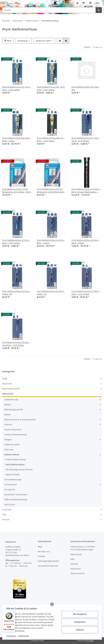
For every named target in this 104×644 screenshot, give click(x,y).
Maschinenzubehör (11, 389)
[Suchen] (99, 10)
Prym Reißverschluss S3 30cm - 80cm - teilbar (51, 242)
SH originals (10, 489)
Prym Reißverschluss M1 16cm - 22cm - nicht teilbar (17, 88)
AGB (72, 559)
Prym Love (9, 449)
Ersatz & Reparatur (13, 429)
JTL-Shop (90, 641)
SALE (4, 514)
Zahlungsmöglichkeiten (48, 561)
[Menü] (14, 613)
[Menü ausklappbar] (4, 2)
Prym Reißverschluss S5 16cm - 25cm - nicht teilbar (86, 293)
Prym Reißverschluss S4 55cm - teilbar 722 (51, 293)
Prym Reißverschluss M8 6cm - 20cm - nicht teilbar (51, 139)
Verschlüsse (10, 504)
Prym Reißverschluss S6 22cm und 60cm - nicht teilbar (16, 344)
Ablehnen (80, 630)
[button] (77, 3)
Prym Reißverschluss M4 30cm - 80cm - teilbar (17, 139)
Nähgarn (8, 439)
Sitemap (74, 564)
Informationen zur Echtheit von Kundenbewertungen (83, 548)
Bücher (8, 414)
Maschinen (7, 384)
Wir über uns (44, 552)
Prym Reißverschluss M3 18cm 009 (85, 88)
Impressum (11, 636)
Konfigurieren (80, 622)
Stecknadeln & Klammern (16, 494)
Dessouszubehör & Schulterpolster (20, 419)
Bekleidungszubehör (14, 409)
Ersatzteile (7, 509)
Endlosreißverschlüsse (16, 459)
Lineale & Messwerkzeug (16, 434)
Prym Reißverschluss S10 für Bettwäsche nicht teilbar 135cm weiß (16, 191)
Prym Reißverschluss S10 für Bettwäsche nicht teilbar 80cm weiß (51, 191)
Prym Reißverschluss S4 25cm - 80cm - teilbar (86, 242)
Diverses (8, 424)
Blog (40, 547)
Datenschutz (24, 636)
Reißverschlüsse (12, 454)
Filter (8, 41)
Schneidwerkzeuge (13, 479)
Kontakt (41, 556)
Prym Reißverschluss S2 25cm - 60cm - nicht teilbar (16, 242)
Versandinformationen (48, 566)
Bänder (8, 404)
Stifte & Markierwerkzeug (16, 499)
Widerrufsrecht (77, 573)
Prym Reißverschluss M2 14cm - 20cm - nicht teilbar (51, 88)
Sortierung (22, 41)
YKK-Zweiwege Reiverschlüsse (19, 469)
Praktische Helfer (12, 444)
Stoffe (5, 379)
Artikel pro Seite (43, 41)
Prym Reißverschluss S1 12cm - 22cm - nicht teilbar (86, 139)
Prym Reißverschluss (15, 464)
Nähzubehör (8, 394)
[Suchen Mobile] (49, 10)
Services (6, 519)
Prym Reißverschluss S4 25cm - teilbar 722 (16, 293)
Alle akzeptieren (80, 614)
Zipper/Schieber (13, 474)
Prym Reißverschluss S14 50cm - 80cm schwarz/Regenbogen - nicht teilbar (86, 191)
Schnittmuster (11, 484)
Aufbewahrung (11, 399)
